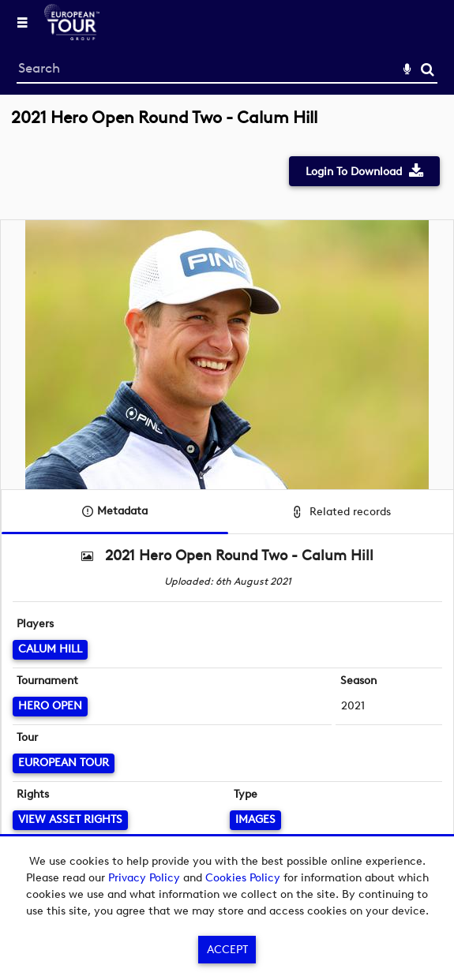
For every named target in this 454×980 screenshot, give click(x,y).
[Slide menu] (22, 22)
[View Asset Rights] (70, 820)
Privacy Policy (144, 878)
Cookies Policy (243, 878)
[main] (227, 498)
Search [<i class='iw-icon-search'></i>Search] (428, 69)
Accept (227, 950)
